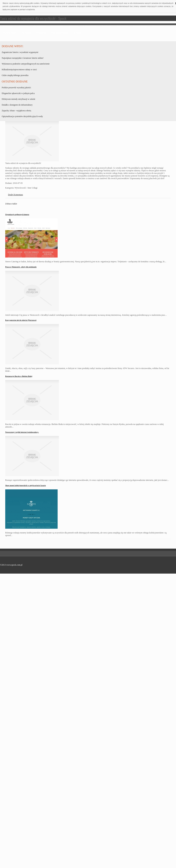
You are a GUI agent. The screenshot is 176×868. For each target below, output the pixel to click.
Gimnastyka (158, 26)
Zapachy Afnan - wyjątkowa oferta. (17, 111)
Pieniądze (23, 26)
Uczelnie (73, 26)
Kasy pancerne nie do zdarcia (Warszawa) (21, 320)
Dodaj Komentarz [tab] (16, 195)
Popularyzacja (140, 26)
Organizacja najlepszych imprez (17, 214)
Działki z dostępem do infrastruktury (17, 105)
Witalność (41, 33)
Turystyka (26, 33)
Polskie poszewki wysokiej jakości (16, 88)
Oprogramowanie (60, 33)
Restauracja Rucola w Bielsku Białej (19, 376)
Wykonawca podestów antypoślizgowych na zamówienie (26, 64)
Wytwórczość (9, 33)
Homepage (8, 26)
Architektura (39, 26)
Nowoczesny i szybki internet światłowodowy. (22, 432)
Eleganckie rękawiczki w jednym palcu (18, 93)
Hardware (107, 26)
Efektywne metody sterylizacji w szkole (19, 99)
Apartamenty (57, 26)
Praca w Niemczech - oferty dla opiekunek (21, 267)
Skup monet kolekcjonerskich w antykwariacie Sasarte (26, 485)
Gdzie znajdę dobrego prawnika (15, 75)
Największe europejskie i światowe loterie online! (23, 58)
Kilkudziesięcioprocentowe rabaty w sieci (19, 70)
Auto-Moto (122, 26)
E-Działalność (90, 26)
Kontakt (78, 33)
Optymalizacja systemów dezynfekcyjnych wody (22, 116)
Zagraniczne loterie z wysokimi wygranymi (20, 52)
